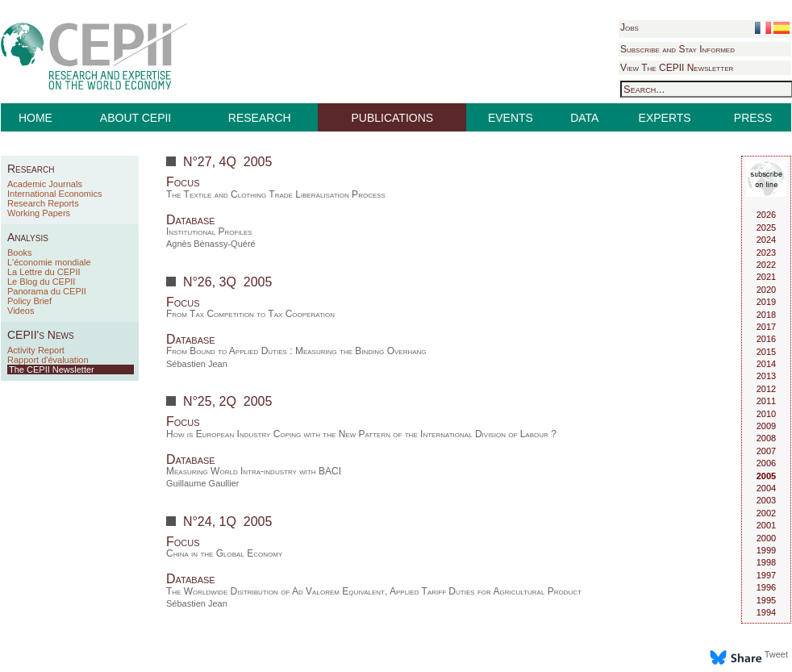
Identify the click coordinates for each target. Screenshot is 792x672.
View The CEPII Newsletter (677, 68)
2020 (766, 290)
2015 (766, 352)
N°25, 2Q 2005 (227, 401)
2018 (766, 315)
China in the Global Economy (224, 553)
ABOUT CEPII (135, 118)
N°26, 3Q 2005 (227, 282)
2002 (766, 513)
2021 (766, 277)
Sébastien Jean (197, 364)
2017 (766, 327)
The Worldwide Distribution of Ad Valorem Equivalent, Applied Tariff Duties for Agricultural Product (374, 591)
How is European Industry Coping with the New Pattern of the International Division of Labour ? (361, 434)
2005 (766, 476)
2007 (766, 451)
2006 (766, 463)
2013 (766, 376)
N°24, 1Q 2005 (227, 522)
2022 (766, 265)
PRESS (753, 118)
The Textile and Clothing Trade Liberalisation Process (276, 194)
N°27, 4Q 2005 (227, 162)
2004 (766, 488)
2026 (766, 215)
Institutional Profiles (209, 232)
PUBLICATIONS (393, 118)
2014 (766, 364)
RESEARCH (260, 118)
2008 (766, 438)
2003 (766, 500)
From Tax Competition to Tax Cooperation (250, 314)
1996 (766, 587)
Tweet (776, 654)
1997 (766, 575)
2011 (766, 401)
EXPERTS (665, 118)
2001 (766, 525)
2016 (766, 339)
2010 (766, 414)
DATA (584, 118)
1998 (766, 562)
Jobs (629, 27)
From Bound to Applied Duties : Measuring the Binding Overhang (296, 351)
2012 (766, 389)
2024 (766, 240)
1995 (766, 600)
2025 (766, 227)
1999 (766, 550)
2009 (766, 426)
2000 (766, 538)
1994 (766, 612)
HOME (35, 118)
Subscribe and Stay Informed (677, 49)
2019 (766, 302)
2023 (766, 253)
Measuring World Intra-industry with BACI (254, 471)
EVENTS (511, 118)
